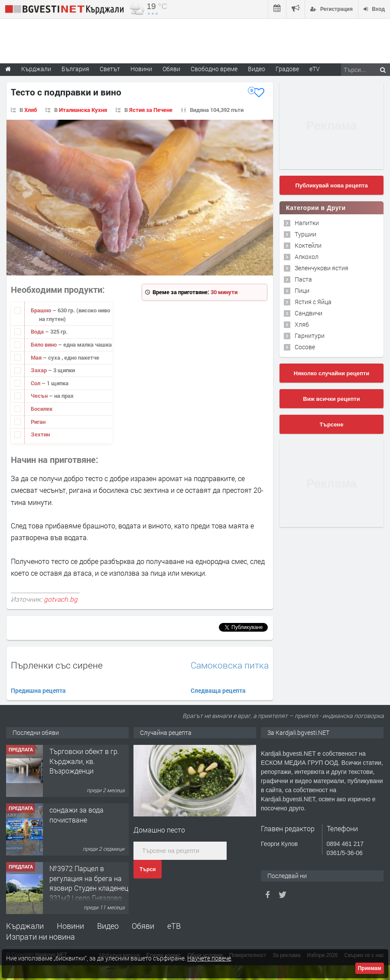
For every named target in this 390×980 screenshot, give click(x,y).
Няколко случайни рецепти (331, 373)
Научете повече (209, 958)
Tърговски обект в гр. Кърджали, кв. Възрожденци (84, 761)
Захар (39, 370)
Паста (303, 279)
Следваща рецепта (218, 690)
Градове (287, 69)
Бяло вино (44, 344)
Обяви (143, 926)
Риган (38, 422)
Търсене (332, 424)
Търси (148, 869)
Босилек (42, 409)
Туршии (305, 234)
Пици (302, 290)
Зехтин (40, 434)
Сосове (305, 347)
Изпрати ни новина (41, 937)
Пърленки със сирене (57, 665)
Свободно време (214, 69)
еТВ (174, 926)
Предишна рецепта (38, 690)
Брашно (42, 310)
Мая (37, 357)
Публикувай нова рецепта (331, 185)
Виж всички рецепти (331, 399)
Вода (38, 331)
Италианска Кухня (83, 110)
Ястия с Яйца (313, 302)
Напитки (307, 223)
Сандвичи (309, 313)
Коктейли (308, 245)
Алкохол (307, 257)
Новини (141, 69)
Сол (36, 383)
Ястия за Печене (151, 110)
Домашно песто (159, 830)
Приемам (370, 968)
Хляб (31, 110)
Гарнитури (310, 336)
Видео (108, 926)
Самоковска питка (230, 665)
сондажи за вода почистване (76, 814)
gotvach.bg (61, 599)
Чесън (40, 396)
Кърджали (25, 926)
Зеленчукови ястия (322, 268)
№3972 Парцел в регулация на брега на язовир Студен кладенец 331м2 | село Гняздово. (89, 883)
